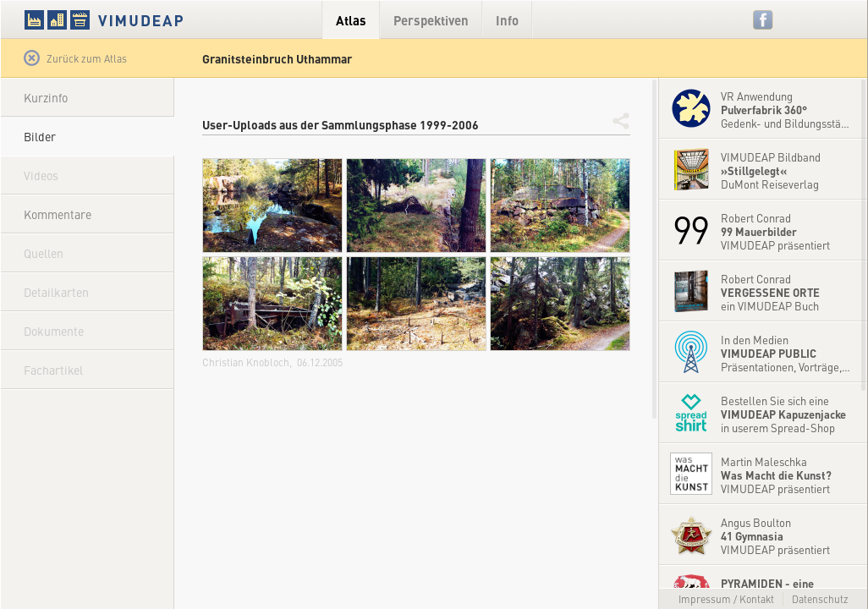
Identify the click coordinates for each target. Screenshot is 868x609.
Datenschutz (820, 599)
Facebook (764, 20)
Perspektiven (431, 20)
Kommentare (58, 214)
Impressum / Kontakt (726, 599)
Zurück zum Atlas (75, 58)
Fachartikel (53, 370)
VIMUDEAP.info (136, 19)
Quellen (44, 253)
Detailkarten (56, 292)
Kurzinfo (46, 97)
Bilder (40, 136)
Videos (41, 175)
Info (507, 20)
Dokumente (54, 331)
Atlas (351, 20)
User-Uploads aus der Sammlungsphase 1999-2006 (341, 124)
